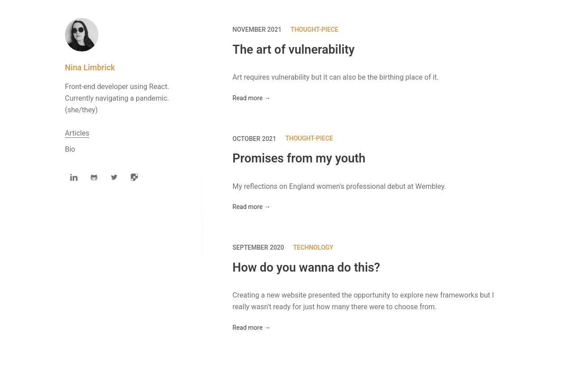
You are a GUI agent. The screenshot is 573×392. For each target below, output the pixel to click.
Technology (313, 247)
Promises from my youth (299, 159)
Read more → (251, 98)
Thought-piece (314, 30)
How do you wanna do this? (306, 268)
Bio (70, 149)
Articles (77, 133)
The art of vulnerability (293, 50)
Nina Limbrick (90, 67)
